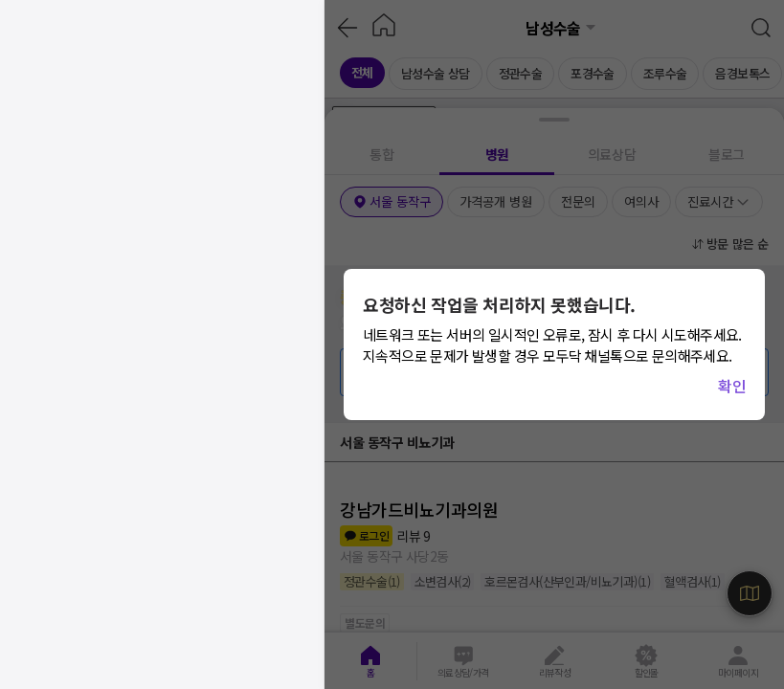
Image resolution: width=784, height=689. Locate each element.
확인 (732, 386)
